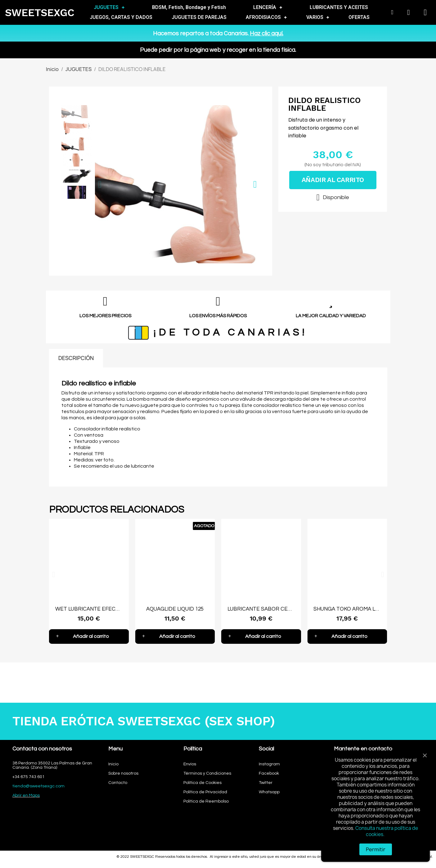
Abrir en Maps (26, 795)
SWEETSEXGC (40, 13)
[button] (100, 184)
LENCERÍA (268, 7)
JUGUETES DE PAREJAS (199, 17)
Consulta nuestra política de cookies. (387, 831)
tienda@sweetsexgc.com (38, 786)
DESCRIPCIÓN (76, 358)
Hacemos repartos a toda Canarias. (218, 33)
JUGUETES (109, 7)
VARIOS (318, 17)
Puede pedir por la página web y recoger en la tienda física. (218, 50)
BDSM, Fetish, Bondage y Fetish (189, 7)
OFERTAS (359, 17)
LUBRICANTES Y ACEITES (339, 7)
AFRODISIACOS (266, 17)
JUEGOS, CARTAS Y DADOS (121, 17)
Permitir (376, 849)
